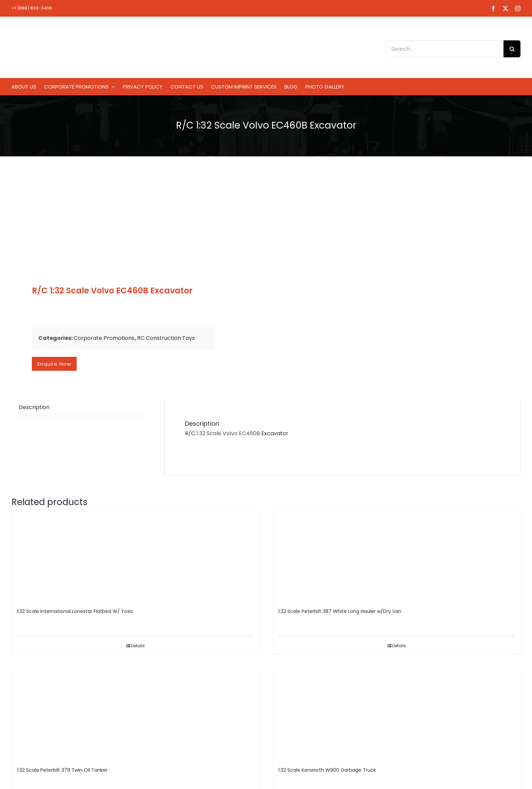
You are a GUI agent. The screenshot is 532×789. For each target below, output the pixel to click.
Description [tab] (34, 407)
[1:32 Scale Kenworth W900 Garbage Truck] (397, 714)
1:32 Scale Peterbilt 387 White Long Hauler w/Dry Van (340, 611)
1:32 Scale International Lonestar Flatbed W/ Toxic (75, 611)
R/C (190, 433)
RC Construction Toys (166, 338)
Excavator (275, 433)
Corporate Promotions (104, 338)
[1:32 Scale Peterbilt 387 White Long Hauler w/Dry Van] (397, 556)
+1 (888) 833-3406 (32, 8)
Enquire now (54, 364)
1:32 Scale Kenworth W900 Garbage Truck (327, 770)
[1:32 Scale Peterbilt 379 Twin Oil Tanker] (135, 714)
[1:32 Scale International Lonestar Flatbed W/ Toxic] (135, 556)
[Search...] (445, 49)
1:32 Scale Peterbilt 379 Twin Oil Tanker (62, 770)
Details (138, 646)
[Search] (512, 49)
